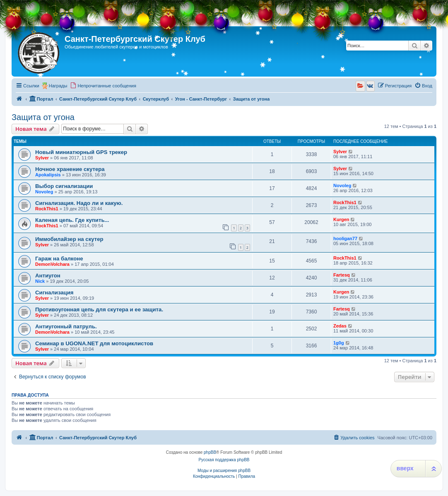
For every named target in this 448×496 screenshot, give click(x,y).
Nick (40, 281)
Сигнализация (54, 293)
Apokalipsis (48, 175)
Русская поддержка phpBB (224, 460)
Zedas (340, 326)
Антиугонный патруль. (66, 326)
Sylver (42, 158)
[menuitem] (103, 86)
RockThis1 (47, 209)
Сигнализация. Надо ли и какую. (79, 203)
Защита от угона (43, 117)
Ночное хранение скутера (70, 169)
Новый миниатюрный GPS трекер (81, 152)
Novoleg (44, 192)
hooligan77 (345, 238)
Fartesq (342, 275)
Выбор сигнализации (64, 186)
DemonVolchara (52, 264)
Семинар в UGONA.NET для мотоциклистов (94, 343)
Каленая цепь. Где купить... (72, 220)
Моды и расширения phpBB (224, 471)
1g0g (339, 343)
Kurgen (341, 219)
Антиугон (48, 276)
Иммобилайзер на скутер (69, 239)
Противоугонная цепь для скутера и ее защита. (99, 309)
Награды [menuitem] (58, 86)
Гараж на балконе (59, 259)
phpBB (210, 452)
